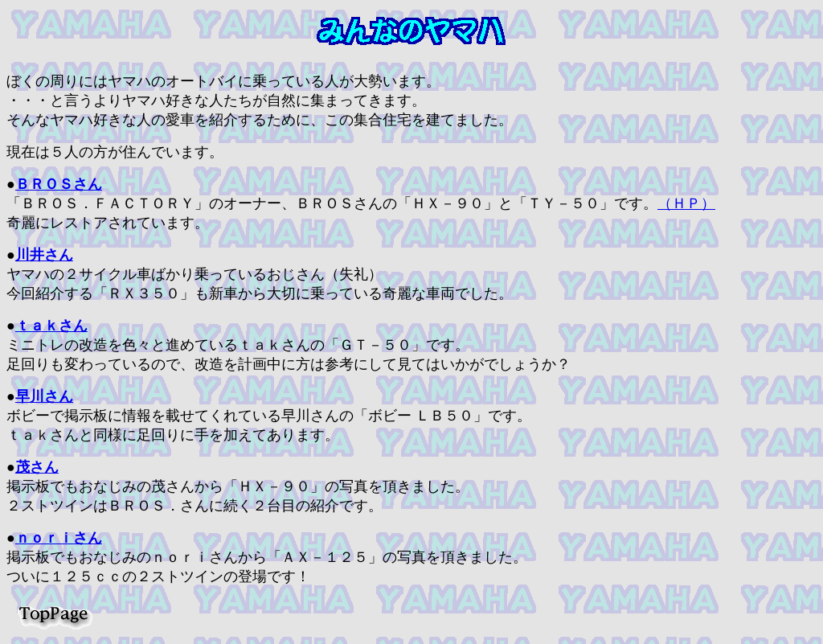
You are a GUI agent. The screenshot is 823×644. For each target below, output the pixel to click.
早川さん (44, 396)
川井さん (44, 255)
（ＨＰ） (686, 203)
